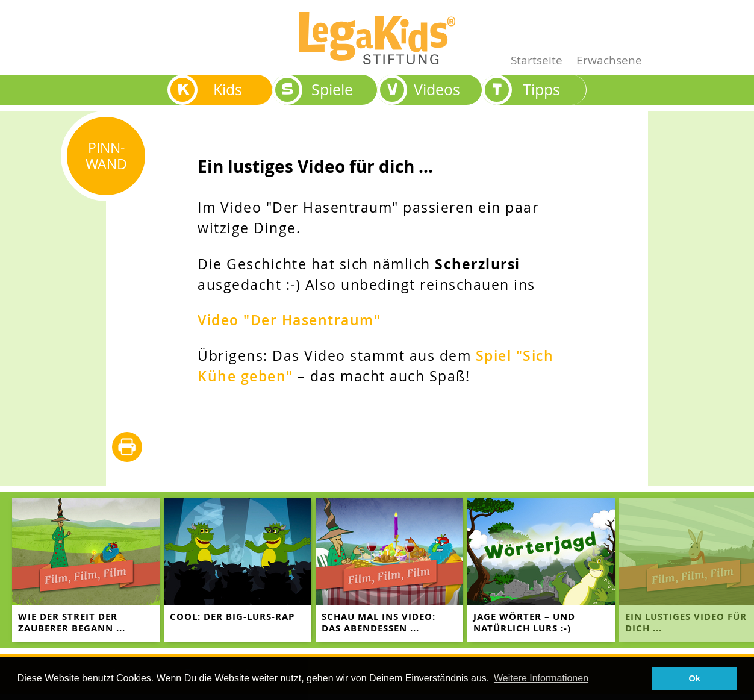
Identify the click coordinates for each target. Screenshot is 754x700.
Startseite (537, 60)
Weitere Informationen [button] (541, 678)
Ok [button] (695, 678)
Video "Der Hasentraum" (289, 320)
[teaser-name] (86, 570)
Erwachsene (609, 60)
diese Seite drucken (127, 448)
